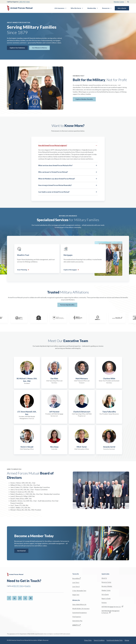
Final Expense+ (77, 617)
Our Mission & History (39, 48)
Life (77, 625)
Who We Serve (76, 8)
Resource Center (106, 582)
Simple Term (76, 595)
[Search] (128, 2)
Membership (92, 8)
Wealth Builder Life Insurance (81, 609)
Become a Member (107, 586)
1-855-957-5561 (24, 2)
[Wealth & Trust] (37, 259)
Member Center (119, 2)
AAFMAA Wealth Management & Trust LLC (110, 612)
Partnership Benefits (67, 305)
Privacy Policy (88, 640)
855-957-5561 (18, 586)
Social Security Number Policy (115, 640)
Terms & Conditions (99, 640)
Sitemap (127, 640)
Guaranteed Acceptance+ (80, 613)
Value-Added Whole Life (79, 604)
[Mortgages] (83, 259)
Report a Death (106, 598)
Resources (106, 8)
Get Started (21, 551)
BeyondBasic (77, 578)
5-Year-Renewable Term (79, 591)
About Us (104, 578)
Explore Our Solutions (17, 48)
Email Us (28, 586)
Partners (104, 603)
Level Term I (76, 582)
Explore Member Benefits (84, 99)
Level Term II (76, 587)
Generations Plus (77, 621)
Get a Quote (122, 8)
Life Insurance (59, 8)
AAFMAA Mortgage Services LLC (112, 607)
